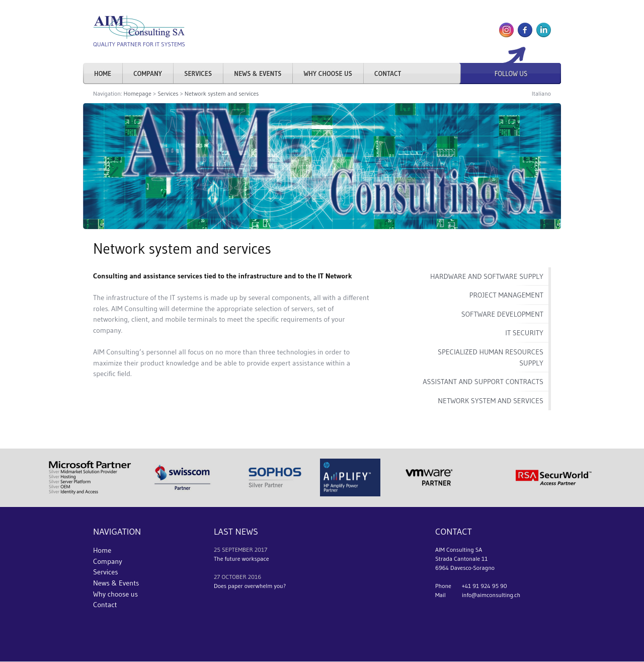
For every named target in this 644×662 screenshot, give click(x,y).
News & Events (258, 73)
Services (198, 73)
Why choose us (328, 73)
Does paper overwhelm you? (250, 586)
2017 (261, 549)
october (234, 577)
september (237, 549)
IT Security (524, 333)
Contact (388, 73)
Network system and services (222, 93)
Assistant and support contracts (483, 382)
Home (103, 73)
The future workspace (242, 559)
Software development (502, 314)
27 (217, 577)
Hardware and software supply (487, 276)
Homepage (137, 93)
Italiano (541, 93)
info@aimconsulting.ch (491, 595)
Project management (506, 295)
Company (148, 73)
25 (217, 549)
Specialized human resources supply (491, 357)
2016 (255, 577)
